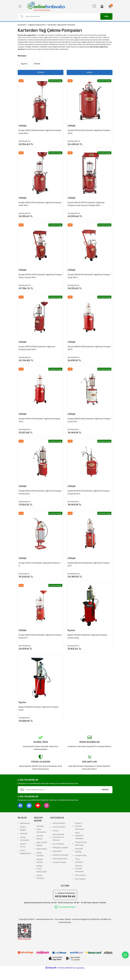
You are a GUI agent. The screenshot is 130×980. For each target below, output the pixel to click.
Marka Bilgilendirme (26, 862)
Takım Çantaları (79, 871)
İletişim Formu (23, 856)
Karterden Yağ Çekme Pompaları (62, 25)
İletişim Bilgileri (23, 839)
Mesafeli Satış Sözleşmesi (41, 839)
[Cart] (110, 6)
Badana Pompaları (61, 865)
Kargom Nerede (40, 871)
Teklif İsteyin (42, 859)
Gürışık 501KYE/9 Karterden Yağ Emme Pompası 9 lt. (40, 571)
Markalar (24, 844)
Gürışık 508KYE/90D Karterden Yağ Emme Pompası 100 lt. (86, 351)
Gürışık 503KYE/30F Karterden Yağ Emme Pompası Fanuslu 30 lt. (40, 498)
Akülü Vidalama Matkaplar (79, 846)
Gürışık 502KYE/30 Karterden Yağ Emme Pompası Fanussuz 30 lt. (89, 498)
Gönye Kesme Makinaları (81, 854)
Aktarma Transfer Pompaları (79, 879)
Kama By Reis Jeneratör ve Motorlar (59, 848)
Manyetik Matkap (79, 860)
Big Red (72, 638)
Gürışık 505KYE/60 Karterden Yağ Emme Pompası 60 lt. (89, 571)
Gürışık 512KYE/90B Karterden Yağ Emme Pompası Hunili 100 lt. (40, 132)
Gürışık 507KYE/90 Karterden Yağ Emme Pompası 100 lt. (40, 425)
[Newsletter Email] (65, 800)
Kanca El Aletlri (59, 837)
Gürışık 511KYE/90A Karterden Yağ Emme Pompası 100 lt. (89, 132)
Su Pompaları (58, 854)
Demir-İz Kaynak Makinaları (79, 836)
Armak (56, 841)
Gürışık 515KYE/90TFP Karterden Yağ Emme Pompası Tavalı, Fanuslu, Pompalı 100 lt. (87, 205)
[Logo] (46, 6)
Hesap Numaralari (25, 849)
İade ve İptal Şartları (42, 854)
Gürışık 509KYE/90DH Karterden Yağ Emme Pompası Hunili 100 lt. (37, 351)
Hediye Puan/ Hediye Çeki (41, 879)
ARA (106, 16)
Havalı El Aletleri (60, 873)
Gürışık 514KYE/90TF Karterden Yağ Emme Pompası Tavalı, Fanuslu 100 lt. (37, 278)
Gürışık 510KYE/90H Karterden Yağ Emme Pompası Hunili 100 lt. (40, 205)
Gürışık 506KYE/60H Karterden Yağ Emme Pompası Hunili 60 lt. (37, 644)
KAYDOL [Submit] (105, 800)
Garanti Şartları (40, 847)
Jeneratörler (81, 886)
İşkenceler (57, 861)
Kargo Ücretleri (40, 864)
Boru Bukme (80, 889)
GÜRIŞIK (23, 126)
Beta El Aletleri (59, 834)
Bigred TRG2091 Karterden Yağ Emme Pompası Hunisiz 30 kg (88, 644)
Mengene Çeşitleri (60, 858)
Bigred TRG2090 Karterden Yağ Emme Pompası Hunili (39, 717)
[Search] (65, 16)
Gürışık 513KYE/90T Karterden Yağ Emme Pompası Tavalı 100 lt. (89, 278)
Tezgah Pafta (81, 866)
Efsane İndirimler (40, 887)
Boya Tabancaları (60, 869)
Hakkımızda (25, 834)
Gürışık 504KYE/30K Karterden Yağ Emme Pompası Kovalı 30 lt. (90, 425)
